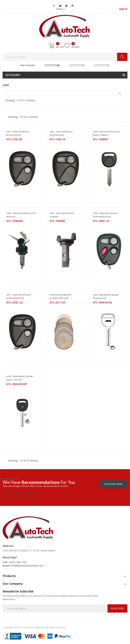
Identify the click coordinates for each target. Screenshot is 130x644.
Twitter (60, 6)
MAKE (42, 65)
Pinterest (66, 6)
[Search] (65, 57)
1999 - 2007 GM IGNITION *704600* (62, 215)
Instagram (73, 6)
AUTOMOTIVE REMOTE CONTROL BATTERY (61, 296)
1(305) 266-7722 (18, 562)
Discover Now (113, 484)
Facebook (54, 6)
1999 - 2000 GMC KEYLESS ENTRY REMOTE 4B (105, 215)
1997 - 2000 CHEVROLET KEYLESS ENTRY (18, 133)
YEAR (91, 65)
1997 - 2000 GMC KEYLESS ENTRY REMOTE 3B (18, 296)
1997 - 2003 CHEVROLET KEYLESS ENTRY (61, 133)
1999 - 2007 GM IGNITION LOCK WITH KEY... (21, 215)
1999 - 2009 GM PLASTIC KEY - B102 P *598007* (107, 133)
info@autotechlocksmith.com (27, 566)
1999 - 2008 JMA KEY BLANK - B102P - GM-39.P (20, 378)
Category (13, 75)
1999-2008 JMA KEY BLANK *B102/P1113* (106, 296)
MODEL (66, 65)
